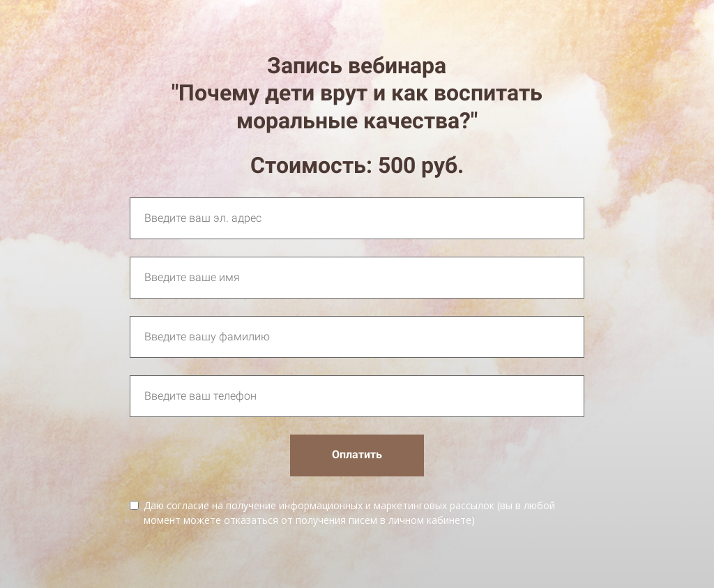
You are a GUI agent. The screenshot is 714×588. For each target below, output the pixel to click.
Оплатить (357, 454)
